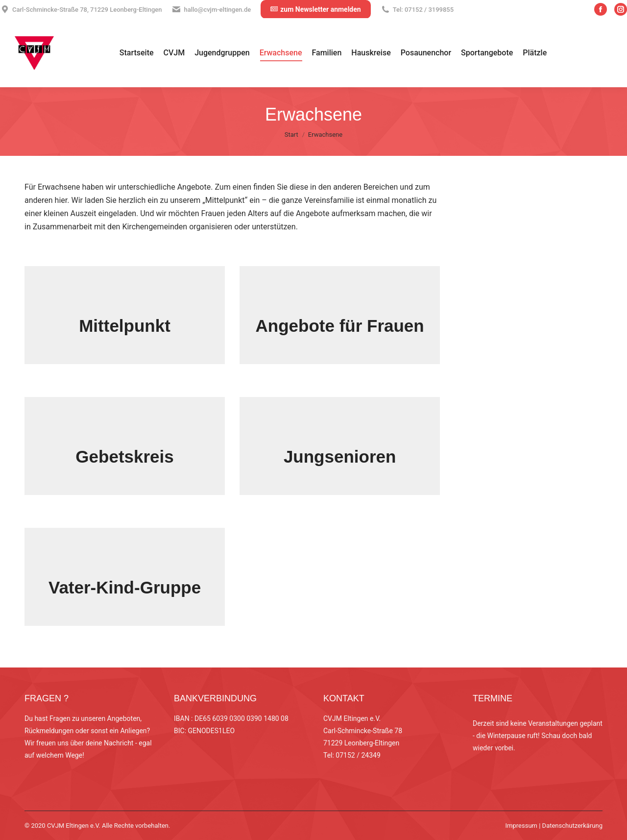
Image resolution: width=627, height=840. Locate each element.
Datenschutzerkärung (572, 826)
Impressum (521, 826)
